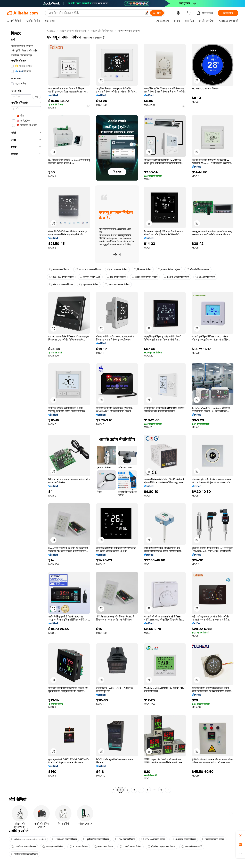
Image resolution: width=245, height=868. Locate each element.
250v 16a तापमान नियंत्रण (61, 277)
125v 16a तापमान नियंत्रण (153, 839)
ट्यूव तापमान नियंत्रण (89, 284)
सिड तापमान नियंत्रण (116, 277)
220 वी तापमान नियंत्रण (130, 847)
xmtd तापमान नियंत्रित (53, 847)
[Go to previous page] (114, 790)
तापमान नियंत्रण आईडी (192, 847)
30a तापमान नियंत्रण (205, 277)
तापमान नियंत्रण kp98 (90, 277)
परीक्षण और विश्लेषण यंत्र (102, 31)
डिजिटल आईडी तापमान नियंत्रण (24, 854)
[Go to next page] (168, 790)
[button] (147, 13)
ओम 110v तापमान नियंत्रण (61, 284)
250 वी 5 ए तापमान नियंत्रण (176, 277)
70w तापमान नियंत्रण (125, 839)
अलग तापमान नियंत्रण (59, 269)
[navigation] (26, 411)
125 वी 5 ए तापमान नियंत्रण (23, 847)
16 (161, 790)
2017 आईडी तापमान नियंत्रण (145, 277)
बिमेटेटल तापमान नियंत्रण (213, 839)
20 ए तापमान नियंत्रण (117, 269)
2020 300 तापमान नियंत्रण (88, 269)
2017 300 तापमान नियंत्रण (117, 284)
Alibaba (51, 31)
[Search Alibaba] (95, 13)
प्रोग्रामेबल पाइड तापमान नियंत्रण (161, 847)
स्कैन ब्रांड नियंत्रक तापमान (198, 269)
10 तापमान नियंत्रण (79, 847)
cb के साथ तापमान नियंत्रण (184, 839)
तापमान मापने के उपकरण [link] (129, 31)
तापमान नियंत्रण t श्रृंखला (169, 269)
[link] (241, 836)
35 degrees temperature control (28, 839)
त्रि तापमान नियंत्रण (143, 269)
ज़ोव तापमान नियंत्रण (104, 847)
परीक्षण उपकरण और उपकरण (73, 31)
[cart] (189, 13)
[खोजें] (157, 13)
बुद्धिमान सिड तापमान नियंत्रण (96, 839)
